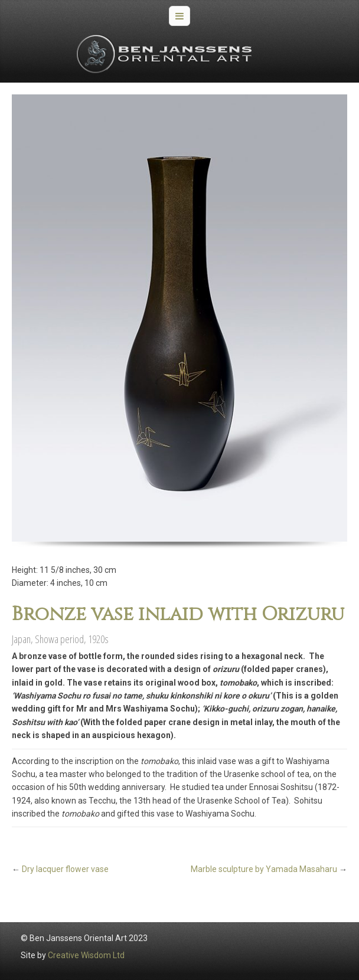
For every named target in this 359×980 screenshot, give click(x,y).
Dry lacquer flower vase (65, 869)
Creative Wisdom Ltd (86, 955)
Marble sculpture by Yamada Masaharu (264, 869)
